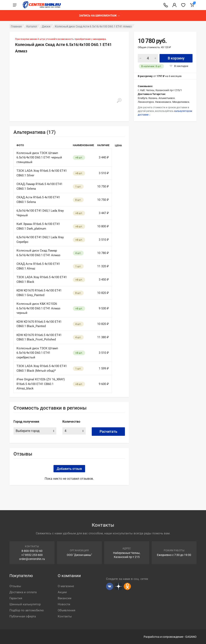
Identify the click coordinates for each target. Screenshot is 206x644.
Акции (62, 592)
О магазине (66, 586)
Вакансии (65, 598)
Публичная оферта (23, 616)
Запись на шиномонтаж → (100, 16)
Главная (16, 26)
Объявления (66, 610)
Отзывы (15, 586)
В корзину (176, 58)
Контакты (65, 616)
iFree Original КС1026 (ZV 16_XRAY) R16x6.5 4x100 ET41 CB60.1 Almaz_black (41, 384)
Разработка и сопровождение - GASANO (170, 637)
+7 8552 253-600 (32, 555)
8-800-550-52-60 (32, 551)
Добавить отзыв (69, 469)
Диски (46, 26)
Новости (64, 604)
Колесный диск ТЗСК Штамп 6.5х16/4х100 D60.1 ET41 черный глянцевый (39, 158)
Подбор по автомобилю (27, 610)
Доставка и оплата (23, 592)
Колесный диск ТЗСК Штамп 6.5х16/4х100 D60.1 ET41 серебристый (37, 353)
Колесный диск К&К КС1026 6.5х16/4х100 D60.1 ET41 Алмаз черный (38, 308)
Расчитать (108, 431)
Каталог (32, 26)
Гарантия (16, 598)
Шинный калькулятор (25, 604)
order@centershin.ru (32, 559)
